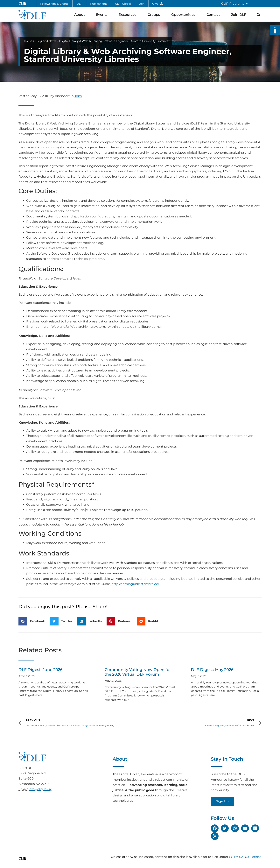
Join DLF (240, 14)
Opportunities (184, 14)
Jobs (78, 96)
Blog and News (46, 41)
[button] (275, 30)
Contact (214, 14)
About (80, 14)
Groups (155, 14)
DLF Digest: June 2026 (40, 670)
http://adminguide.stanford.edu (136, 584)
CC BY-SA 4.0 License (245, 857)
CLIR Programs (235, 4)
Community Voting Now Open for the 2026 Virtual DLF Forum (138, 672)
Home (28, 41)
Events (103, 14)
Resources (129, 14)
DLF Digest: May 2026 (212, 670)
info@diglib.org (40, 789)
